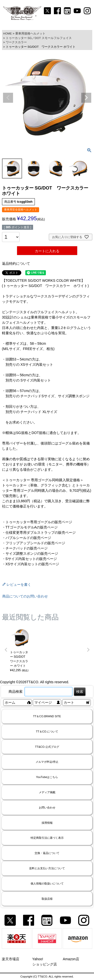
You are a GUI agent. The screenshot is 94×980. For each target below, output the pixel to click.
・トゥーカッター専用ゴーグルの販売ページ (37, 522)
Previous (8, 98)
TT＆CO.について (47, 731)
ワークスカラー (16, 42)
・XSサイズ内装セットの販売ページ (31, 564)
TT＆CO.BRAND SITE (47, 716)
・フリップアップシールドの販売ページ (34, 543)
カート (69, 702)
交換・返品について (47, 853)
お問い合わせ (47, 807)
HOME (8, 33)
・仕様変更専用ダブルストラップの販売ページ (39, 532)
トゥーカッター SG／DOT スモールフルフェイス (39, 38)
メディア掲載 (47, 792)
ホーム (10, 702)
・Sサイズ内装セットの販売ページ (29, 559)
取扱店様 (47, 899)
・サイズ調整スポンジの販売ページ (30, 553)
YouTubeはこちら (47, 777)
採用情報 (47, 823)
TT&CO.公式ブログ (47, 747)
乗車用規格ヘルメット (30, 33)
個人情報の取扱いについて (47, 883)
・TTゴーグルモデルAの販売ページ (30, 527)
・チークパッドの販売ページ (25, 548)
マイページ (43, 702)
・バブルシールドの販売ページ (27, 538)
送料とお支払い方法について (47, 868)
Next (86, 98)
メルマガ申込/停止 (47, 762)
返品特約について (16, 263)
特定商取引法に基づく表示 (47, 838)
